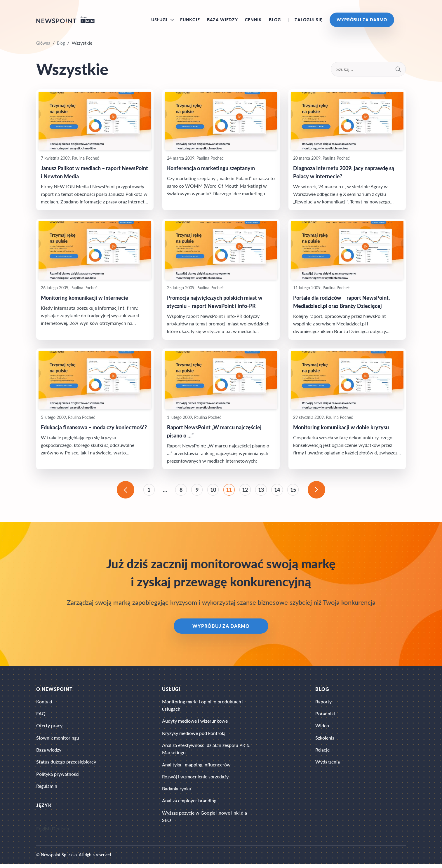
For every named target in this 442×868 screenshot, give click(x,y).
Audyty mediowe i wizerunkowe (195, 723)
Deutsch (61, 832)
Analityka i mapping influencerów (196, 768)
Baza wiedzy (222, 20)
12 (246, 491)
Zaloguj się (308, 20)
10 (213, 491)
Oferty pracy (49, 728)
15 (295, 491)
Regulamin (47, 789)
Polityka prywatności (58, 777)
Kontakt (44, 704)
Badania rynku (177, 792)
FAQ (41, 716)
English (43, 832)
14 (278, 491)
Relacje (322, 753)
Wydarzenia (328, 765)
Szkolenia (325, 740)
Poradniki (325, 716)
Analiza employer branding (189, 805)
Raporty (323, 704)
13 (262, 491)
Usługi (159, 20)
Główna (43, 44)
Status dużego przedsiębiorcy (66, 765)
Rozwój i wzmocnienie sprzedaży (195, 780)
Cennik (253, 20)
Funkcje (190, 20)
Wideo (322, 728)
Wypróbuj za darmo (362, 20)
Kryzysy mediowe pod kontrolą (194, 736)
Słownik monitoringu (58, 740)
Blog (275, 20)
